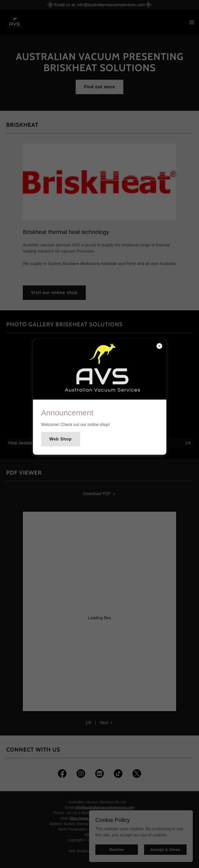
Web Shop (61, 439)
